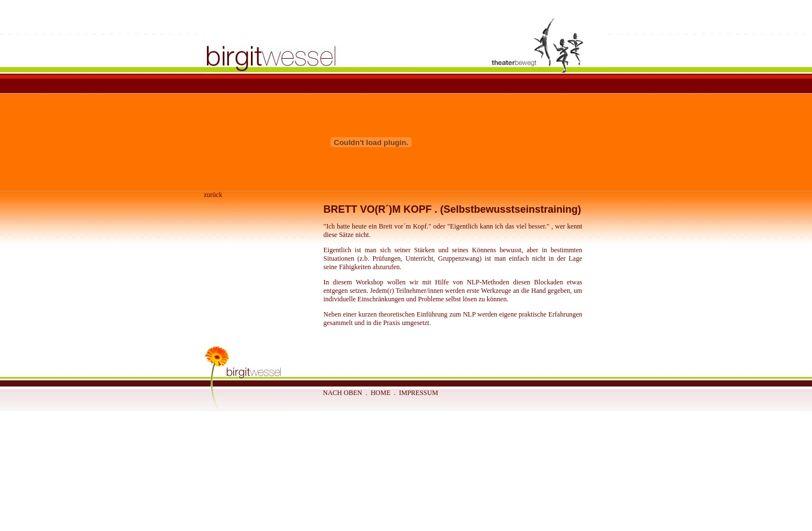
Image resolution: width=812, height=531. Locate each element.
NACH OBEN (343, 393)
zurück (213, 195)
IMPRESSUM (419, 393)
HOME (380, 393)
